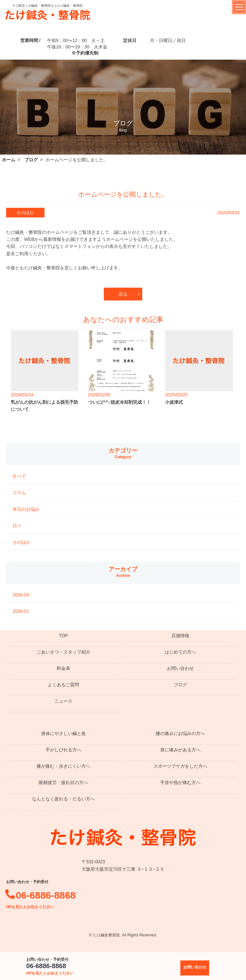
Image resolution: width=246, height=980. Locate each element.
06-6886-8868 (50, 969)
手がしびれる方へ (63, 750)
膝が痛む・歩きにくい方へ (63, 766)
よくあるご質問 (63, 685)
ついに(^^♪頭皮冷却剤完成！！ (119, 402)
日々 (17, 526)
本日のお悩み (26, 509)
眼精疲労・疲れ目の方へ (63, 782)
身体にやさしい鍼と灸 (63, 733)
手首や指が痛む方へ (180, 782)
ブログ (180, 685)
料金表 (63, 668)
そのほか (21, 542)
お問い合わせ (180, 668)
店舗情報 (180, 636)
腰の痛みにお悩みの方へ (180, 733)
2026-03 (21, 595)
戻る (123, 294)
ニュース (63, 701)
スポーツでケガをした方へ (180, 766)
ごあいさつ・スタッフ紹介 (63, 652)
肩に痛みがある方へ (180, 750)
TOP (64, 636)
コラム (19, 493)
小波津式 (174, 402)
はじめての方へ (180, 652)
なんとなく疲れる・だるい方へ (63, 799)
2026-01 (21, 611)
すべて (19, 476)
